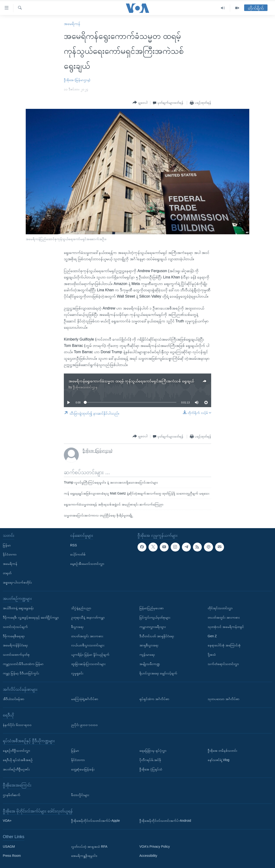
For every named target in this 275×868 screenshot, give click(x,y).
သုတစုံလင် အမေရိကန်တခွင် (226, 627)
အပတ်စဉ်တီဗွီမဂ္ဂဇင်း (16, 769)
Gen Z (212, 636)
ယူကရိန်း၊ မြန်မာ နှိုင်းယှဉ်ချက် (90, 655)
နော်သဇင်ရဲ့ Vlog (219, 760)
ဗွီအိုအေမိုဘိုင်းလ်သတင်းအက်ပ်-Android (165, 821)
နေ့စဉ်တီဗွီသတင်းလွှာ (16, 751)
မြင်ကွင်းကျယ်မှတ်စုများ (155, 617)
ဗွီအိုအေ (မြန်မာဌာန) (77, 80)
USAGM (9, 846)
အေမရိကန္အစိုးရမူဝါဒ (84, 856)
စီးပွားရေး (77, 627)
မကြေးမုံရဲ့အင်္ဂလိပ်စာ (85, 699)
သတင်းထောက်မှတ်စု (16, 655)
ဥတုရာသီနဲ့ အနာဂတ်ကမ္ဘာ (88, 617)
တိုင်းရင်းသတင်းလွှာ (220, 608)
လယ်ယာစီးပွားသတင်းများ (88, 645)
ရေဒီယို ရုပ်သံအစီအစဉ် (18, 760)
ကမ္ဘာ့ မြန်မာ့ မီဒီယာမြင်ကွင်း (21, 673)
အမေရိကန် (72, 24)
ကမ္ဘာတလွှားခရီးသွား (153, 627)
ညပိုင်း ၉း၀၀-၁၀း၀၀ (84, 725)
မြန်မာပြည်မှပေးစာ (152, 608)
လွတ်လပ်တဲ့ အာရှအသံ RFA (89, 846)
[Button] (140, 103)
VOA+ (7, 821)
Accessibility (148, 856)
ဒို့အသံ (212, 655)
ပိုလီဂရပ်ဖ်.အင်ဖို (150, 760)
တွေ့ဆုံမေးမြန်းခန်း (83, 769)
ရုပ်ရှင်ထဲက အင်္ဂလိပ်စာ (154, 699)
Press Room (12, 856)
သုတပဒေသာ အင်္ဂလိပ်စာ (224, 699)
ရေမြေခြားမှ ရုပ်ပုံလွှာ (153, 751)
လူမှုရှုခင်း (77, 673)
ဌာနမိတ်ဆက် (12, 795)
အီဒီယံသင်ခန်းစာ (14, 699)
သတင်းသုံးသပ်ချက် (15, 627)
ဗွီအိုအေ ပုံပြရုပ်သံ (151, 769)
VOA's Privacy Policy (155, 846)
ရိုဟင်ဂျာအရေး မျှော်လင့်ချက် (158, 673)
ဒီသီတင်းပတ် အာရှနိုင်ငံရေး (157, 636)
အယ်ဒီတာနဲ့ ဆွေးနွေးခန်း (18, 608)
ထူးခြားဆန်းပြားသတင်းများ (88, 664)
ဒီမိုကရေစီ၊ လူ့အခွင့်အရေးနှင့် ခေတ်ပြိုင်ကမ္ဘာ (31, 617)
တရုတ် (7, 573)
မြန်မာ (7, 545)
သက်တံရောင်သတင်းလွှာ (223, 664)
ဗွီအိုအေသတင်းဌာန (85, 387)
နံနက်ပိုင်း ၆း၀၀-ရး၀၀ (17, 725)
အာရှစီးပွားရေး (149, 645)
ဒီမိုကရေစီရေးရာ (14, 636)
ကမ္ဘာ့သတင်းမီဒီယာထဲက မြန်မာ (23, 664)
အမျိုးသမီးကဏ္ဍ (150, 664)
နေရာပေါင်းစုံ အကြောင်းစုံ (224, 645)
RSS (74, 545)
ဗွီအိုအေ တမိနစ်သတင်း (222, 751)
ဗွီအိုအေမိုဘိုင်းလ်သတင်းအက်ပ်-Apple (95, 821)
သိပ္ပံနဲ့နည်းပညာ (81, 608)
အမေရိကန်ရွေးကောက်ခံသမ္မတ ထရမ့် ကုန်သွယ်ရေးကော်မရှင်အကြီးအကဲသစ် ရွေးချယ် (131, 381)
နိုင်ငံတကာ (10, 554)
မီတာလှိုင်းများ (80, 795)
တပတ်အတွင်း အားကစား (87, 636)
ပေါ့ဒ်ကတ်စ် (78, 554)
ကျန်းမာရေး (147, 655)
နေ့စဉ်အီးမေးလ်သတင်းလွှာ (87, 564)
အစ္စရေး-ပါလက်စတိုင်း (17, 582)
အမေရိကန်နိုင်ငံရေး (15, 645)
